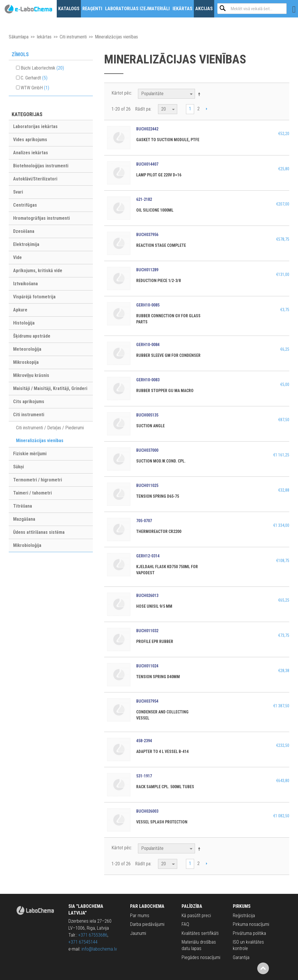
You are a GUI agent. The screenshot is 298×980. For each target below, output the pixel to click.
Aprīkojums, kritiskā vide (38, 271)
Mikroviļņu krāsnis (31, 375)
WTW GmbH (35, 88)
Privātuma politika (249, 933)
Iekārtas (182, 9)
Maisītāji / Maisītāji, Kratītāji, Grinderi (50, 388)
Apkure (20, 310)
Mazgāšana (24, 519)
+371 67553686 (93, 935)
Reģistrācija (244, 916)
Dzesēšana (24, 231)
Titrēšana (23, 506)
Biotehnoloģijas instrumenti (41, 166)
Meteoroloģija (27, 349)
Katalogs (69, 9)
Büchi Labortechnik (42, 68)
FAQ (185, 924)
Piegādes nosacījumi (201, 957)
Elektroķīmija (26, 244)
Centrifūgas (25, 205)
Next (207, 109)
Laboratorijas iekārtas (35, 126)
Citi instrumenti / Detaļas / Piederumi (50, 428)
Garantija (241, 957)
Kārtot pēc (121, 93)
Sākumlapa (19, 37)
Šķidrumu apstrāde (32, 336)
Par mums (140, 916)
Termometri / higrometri (38, 480)
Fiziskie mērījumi (30, 454)
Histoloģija (24, 323)
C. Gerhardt (34, 78)
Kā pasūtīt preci (196, 916)
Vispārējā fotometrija (34, 297)
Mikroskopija (26, 362)
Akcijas (204, 9)
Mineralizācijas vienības (40, 441)
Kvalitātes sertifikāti (200, 933)
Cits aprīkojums (29, 402)
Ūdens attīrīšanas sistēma (39, 532)
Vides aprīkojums (30, 140)
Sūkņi (18, 467)
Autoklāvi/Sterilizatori (35, 179)
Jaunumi (138, 933)
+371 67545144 (83, 942)
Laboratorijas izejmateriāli (137, 9)
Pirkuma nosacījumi (251, 924)
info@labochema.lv (99, 949)
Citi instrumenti (73, 37)
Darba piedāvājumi (147, 924)
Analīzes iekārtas (31, 153)
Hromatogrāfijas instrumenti (41, 218)
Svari (18, 192)
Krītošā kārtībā (200, 94)
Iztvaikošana (25, 284)
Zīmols (20, 54)
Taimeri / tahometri (32, 493)
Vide (17, 257)
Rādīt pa (143, 109)
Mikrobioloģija (27, 545)
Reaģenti (92, 9)
